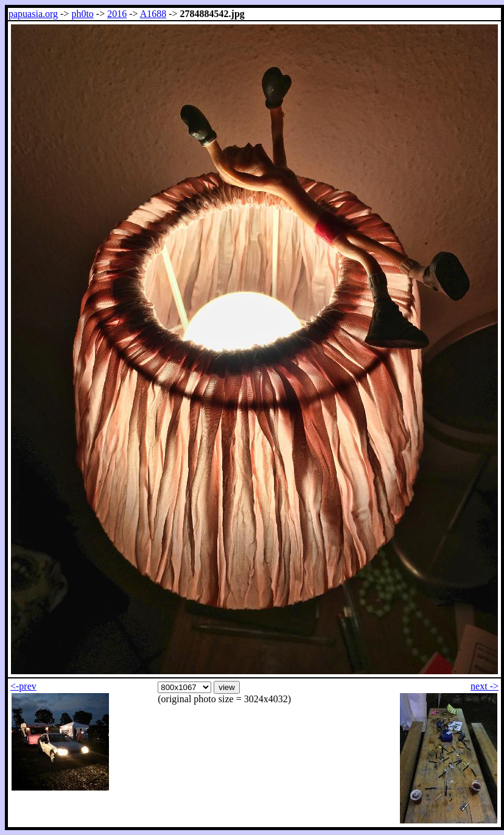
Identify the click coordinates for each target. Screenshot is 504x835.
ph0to (82, 14)
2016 (117, 14)
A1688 (153, 14)
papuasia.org (33, 14)
